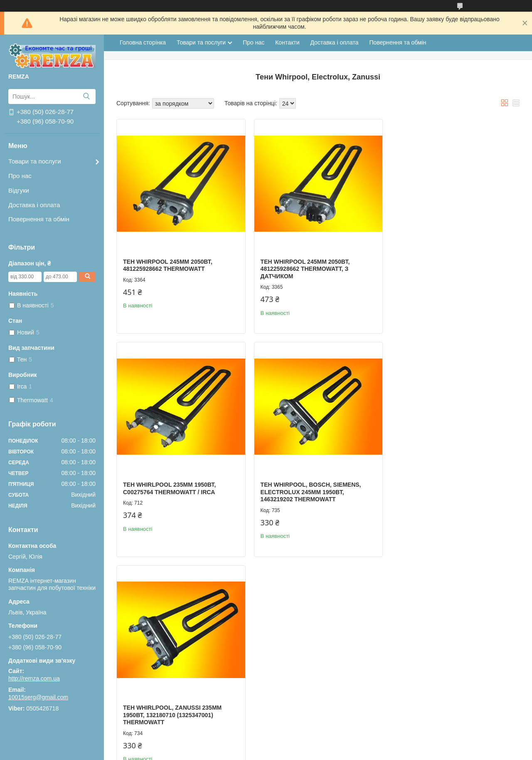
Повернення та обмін (39, 219)
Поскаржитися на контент (302, 752)
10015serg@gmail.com (38, 697)
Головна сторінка (143, 42)
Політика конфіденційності (367, 752)
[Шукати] (86, 97)
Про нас (20, 176)
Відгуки (19, 190)
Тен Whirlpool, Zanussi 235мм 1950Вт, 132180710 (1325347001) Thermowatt (308, 489)
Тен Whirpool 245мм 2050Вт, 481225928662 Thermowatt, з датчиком (303, 267)
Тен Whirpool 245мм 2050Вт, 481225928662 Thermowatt (168, 264)
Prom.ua (305, 737)
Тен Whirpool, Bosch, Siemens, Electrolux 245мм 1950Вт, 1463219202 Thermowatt (173, 489)
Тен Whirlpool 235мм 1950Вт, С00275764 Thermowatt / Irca (441, 264)
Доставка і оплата (34, 205)
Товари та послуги (35, 161)
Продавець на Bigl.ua (266, 745)
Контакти (287, 42)
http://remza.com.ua (34, 678)
